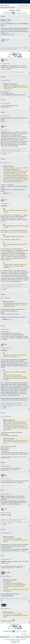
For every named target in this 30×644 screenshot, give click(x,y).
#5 (1, 116)
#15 (2, 494)
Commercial (7, 40)
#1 (1, 22)
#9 (1, 298)
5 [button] (21, 13)
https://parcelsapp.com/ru (7, 595)
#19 (2, 576)
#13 (2, 466)
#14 (2, 479)
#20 (2, 609)
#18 (2, 559)
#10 (2, 330)
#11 (2, 348)
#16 (2, 513)
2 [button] (15, 13)
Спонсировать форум (15, 53)
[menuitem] (2, 5)
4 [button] (19, 13)
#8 (1, 204)
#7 (1, 163)
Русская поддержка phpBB (15, 641)
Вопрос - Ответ (15, 10)
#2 (1, 64)
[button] (11, 13)
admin (6, 537)
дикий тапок (8, 84)
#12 (2, 417)
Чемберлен (7, 580)
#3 (1, 80)
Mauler (6, 166)
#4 (1, 103)
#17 (2, 533)
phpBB (12, 640)
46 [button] (24, 13)
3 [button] (17, 13)
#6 (1, 130)
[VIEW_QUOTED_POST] (16, 84)
